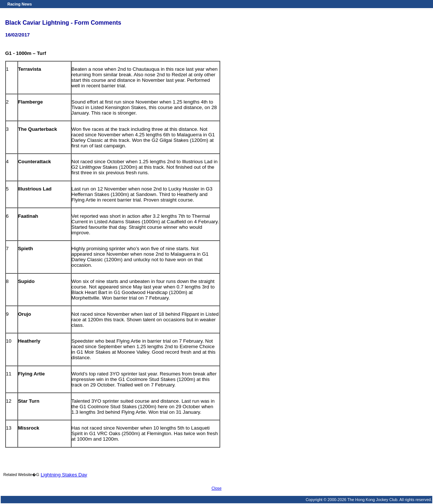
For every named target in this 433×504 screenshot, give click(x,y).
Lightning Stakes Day (64, 475)
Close (216, 488)
